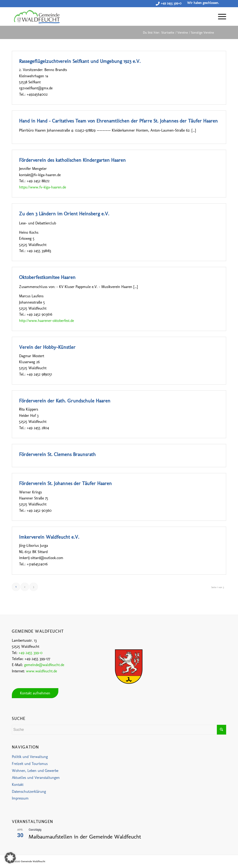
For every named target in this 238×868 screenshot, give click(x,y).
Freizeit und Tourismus (30, 764)
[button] (10, 858)
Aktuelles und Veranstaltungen (36, 778)
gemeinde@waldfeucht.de (44, 665)
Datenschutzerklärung (29, 792)
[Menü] (220, 16)
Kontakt (18, 785)
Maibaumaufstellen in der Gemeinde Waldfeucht (85, 837)
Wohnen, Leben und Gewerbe (35, 771)
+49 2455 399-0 (171, 3)
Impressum (20, 798)
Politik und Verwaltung (30, 757)
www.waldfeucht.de (41, 671)
